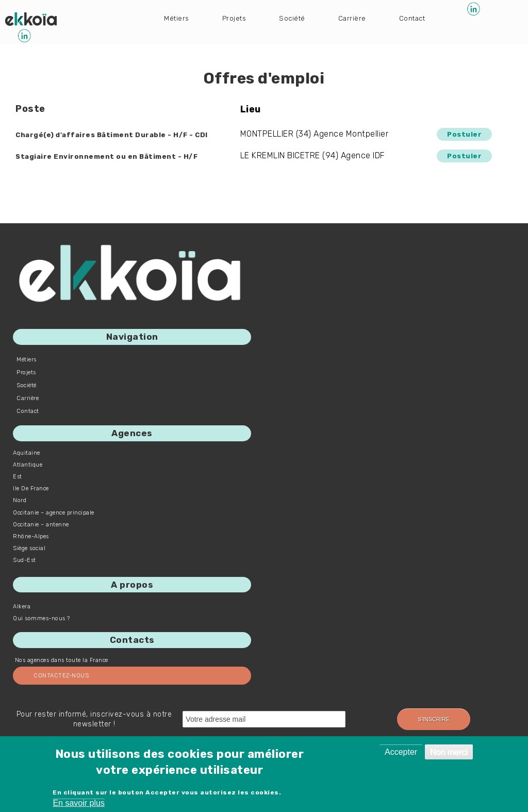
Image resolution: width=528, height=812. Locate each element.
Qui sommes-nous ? (42, 618)
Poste (30, 109)
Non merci (449, 752)
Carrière (365, 17)
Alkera (22, 607)
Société (301, 17)
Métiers (178, 17)
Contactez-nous (61, 676)
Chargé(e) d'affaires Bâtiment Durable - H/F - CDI (128, 134)
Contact (429, 17)
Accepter (401, 752)
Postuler (462, 134)
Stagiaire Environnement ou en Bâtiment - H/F (122, 156)
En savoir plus (79, 803)
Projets (240, 17)
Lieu (262, 109)
